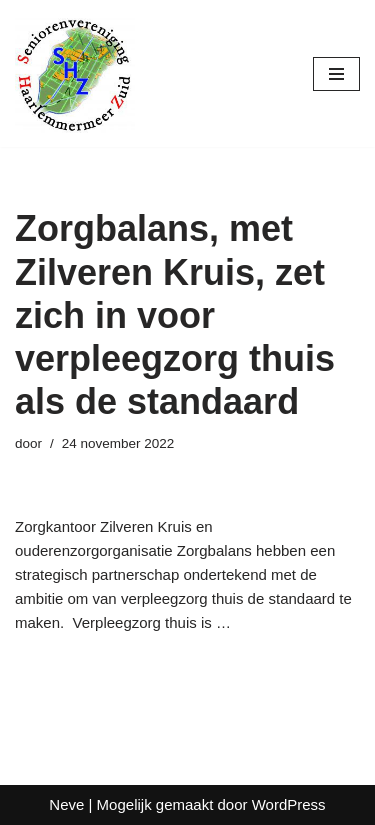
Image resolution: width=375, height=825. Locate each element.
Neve (66, 804)
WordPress (289, 804)
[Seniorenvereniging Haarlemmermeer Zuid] (75, 73)
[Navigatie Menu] (336, 74)
